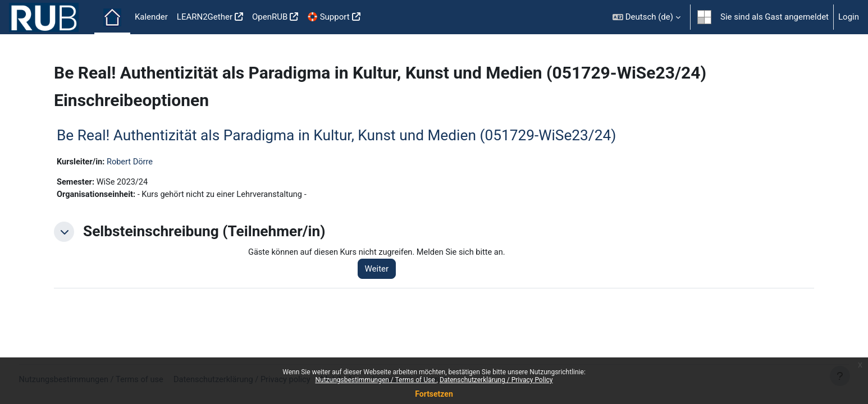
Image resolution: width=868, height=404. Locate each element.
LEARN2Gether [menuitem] (205, 17)
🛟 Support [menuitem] (328, 17)
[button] (647, 17)
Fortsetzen (434, 394)
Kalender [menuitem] (151, 17)
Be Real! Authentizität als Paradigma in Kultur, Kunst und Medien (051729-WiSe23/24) (336, 135)
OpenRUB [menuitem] (270, 17)
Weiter (380, 270)
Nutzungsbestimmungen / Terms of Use (376, 380)
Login (849, 17)
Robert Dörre (132, 162)
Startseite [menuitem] (112, 17)
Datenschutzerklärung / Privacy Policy (496, 380)
